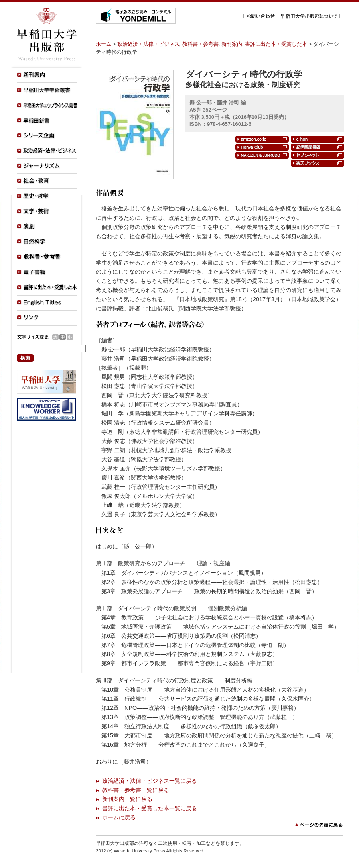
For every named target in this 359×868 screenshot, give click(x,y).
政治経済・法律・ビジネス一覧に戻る (150, 781)
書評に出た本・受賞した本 (276, 44)
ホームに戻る (119, 817)
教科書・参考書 (200, 44)
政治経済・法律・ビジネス (148, 44)
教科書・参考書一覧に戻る (136, 790)
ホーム (104, 44)
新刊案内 (232, 44)
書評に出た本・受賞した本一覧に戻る (150, 808)
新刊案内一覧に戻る (127, 799)
